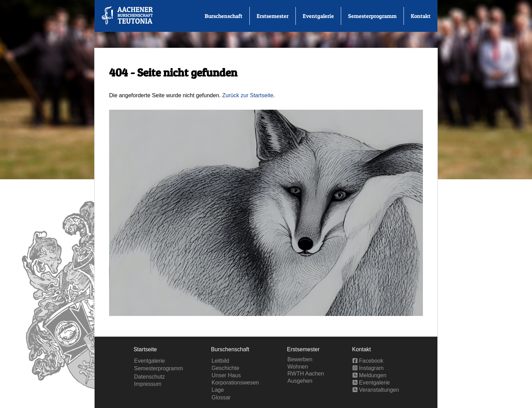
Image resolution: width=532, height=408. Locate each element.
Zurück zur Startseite (248, 95)
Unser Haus (226, 375)
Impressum (148, 384)
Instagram (368, 368)
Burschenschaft (224, 16)
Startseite (145, 349)
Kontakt (421, 16)
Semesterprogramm (372, 16)
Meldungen (370, 375)
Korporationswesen (235, 383)
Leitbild (220, 361)
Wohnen (298, 367)
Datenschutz (149, 377)
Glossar (221, 397)
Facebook (368, 361)
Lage (218, 390)
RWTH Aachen (306, 374)
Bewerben (300, 359)
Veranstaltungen (376, 390)
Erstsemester (273, 16)
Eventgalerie (318, 16)
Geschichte (225, 368)
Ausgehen (300, 381)
